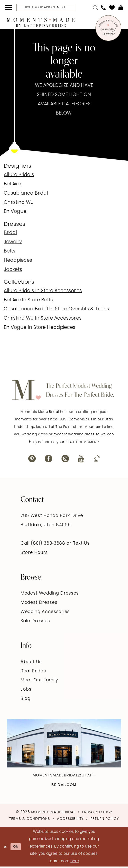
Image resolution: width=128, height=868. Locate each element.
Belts (9, 253)
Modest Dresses (39, 604)
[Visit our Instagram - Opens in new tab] (65, 460)
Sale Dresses (35, 622)
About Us (31, 663)
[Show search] (95, 8)
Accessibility (70, 820)
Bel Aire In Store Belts (28, 301)
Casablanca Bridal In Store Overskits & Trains (56, 310)
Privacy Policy (97, 813)
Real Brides (33, 672)
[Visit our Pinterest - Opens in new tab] (32, 460)
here (75, 863)
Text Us (81, 545)
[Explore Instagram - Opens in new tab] (64, 744)
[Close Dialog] (6, 848)
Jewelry (13, 243)
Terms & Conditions (30, 820)
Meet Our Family (39, 682)
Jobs (26, 691)
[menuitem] (9, 8)
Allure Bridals (19, 176)
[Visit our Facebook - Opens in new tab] (48, 460)
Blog (25, 700)
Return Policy (105, 820)
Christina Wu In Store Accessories (43, 320)
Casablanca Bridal (26, 195)
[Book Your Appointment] (51, 8)
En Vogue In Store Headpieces (39, 329)
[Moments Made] (41, 23)
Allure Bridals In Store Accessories (43, 292)
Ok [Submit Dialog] (18, 848)
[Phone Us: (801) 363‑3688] (103, 8)
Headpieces (18, 262)
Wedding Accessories (45, 613)
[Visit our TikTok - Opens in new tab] (97, 460)
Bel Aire (12, 186)
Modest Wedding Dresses (50, 595)
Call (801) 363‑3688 (44, 545)
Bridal (10, 234)
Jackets (13, 271)
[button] (9, 8)
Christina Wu (19, 204)
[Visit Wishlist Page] (112, 8)
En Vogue (15, 213)
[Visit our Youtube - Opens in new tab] (81, 460)
